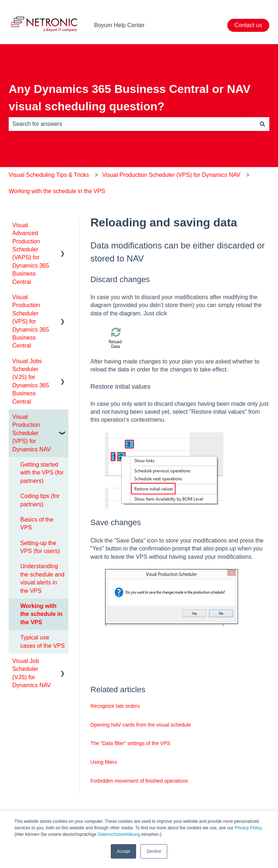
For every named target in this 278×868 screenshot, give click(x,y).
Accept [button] (124, 851)
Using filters (104, 762)
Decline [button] (154, 851)
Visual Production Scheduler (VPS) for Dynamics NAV (171, 175)
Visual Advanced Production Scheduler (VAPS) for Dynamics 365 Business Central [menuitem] (31, 254)
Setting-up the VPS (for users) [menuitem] (40, 547)
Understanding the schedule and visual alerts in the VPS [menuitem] (42, 578)
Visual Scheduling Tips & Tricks (49, 175)
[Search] (262, 124)
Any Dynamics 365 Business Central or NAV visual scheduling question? (130, 98)
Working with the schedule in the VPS (57, 191)
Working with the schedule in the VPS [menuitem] (41, 614)
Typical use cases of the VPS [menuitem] (43, 641)
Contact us (248, 25)
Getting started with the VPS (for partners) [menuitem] (42, 473)
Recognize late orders (115, 706)
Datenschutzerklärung (119, 834)
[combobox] (132, 124)
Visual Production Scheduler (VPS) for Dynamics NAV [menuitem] (31, 433)
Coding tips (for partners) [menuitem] (40, 500)
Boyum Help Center (119, 25)
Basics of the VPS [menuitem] (37, 524)
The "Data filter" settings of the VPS (130, 743)
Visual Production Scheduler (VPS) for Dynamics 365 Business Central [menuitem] (31, 321)
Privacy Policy (248, 828)
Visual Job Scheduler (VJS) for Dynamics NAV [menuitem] (31, 673)
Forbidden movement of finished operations (139, 781)
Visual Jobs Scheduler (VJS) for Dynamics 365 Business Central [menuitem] (31, 381)
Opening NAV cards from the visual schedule (141, 725)
